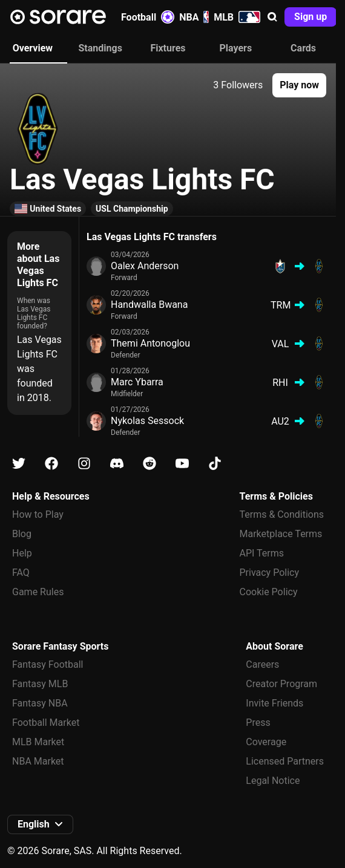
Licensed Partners (285, 761)
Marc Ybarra (137, 382)
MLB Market (38, 742)
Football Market (46, 723)
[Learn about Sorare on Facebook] (51, 464)
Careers (262, 664)
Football (148, 17)
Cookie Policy (269, 592)
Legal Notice (273, 781)
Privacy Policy (270, 573)
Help (22, 553)
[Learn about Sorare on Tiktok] (215, 464)
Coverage (266, 742)
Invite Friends (274, 703)
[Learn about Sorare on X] (19, 464)
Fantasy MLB (40, 684)
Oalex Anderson (145, 266)
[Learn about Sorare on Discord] (117, 464)
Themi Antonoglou (150, 343)
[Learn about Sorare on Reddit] (149, 464)
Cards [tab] (303, 48)
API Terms (262, 553)
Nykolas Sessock (147, 421)
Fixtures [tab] (168, 48)
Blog (22, 534)
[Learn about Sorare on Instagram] (84, 464)
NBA (194, 17)
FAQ (21, 573)
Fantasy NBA (40, 703)
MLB (237, 17)
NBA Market (38, 761)
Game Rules (38, 592)
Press (258, 723)
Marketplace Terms (281, 534)
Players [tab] (235, 48)
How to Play (38, 514)
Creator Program (281, 684)
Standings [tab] (100, 48)
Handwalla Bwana (149, 305)
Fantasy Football (48, 664)
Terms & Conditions (282, 514)
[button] (272, 17)
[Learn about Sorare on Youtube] (182, 464)
